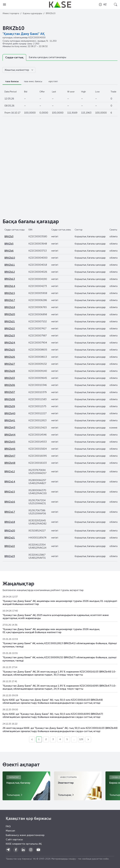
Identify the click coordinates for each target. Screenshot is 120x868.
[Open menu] (4, 4)
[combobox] (103, 4)
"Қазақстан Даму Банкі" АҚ (24, 34)
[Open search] (116, 4)
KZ (103, 4)
